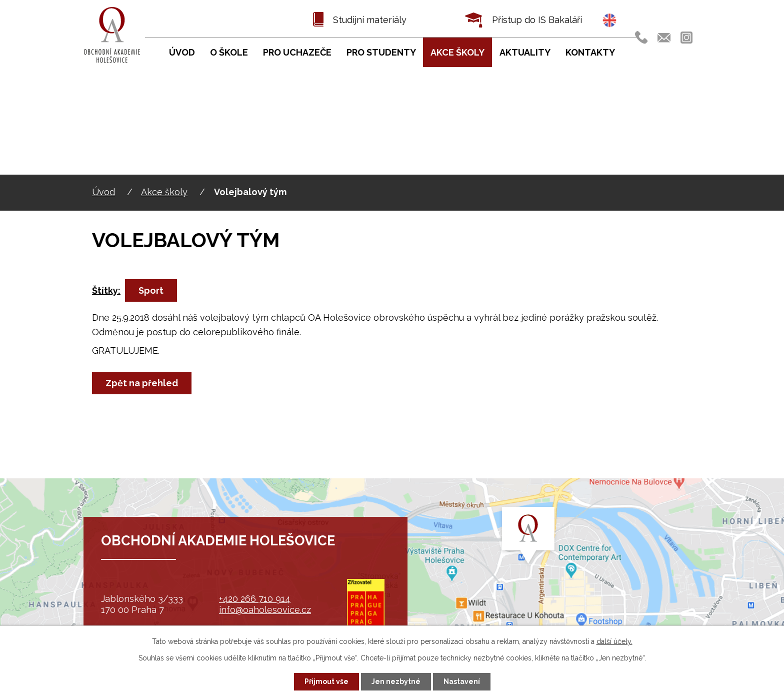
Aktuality (525, 52)
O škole (229, 52)
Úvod (103, 192)
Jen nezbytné (396, 681)
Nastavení (462, 681)
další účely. (614, 641)
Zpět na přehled (142, 383)
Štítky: (106, 290)
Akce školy (164, 192)
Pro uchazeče (297, 52)
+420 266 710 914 (255, 599)
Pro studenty (381, 52)
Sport (151, 290)
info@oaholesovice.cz (265, 610)
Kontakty (590, 52)
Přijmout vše (326, 681)
